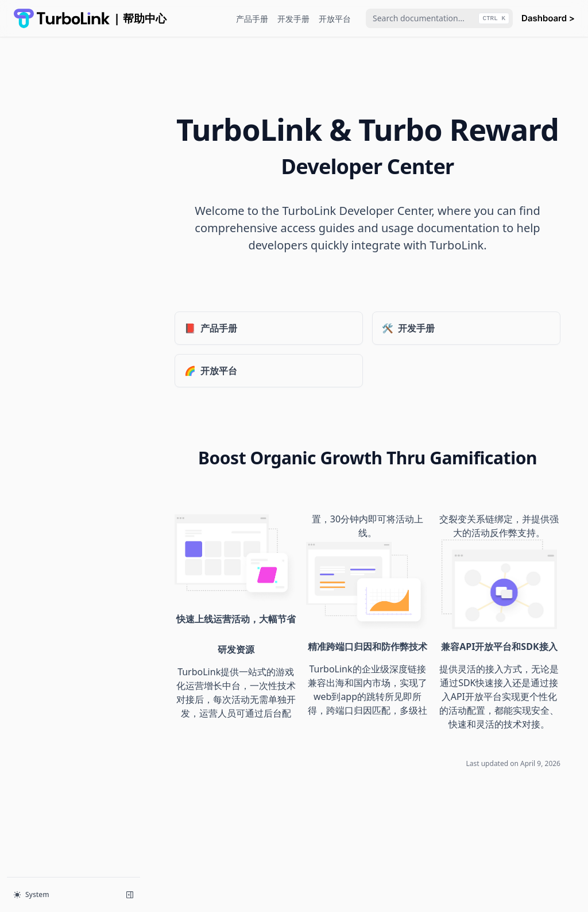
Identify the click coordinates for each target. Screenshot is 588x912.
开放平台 (335, 19)
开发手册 (293, 19)
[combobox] (439, 18)
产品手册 (252, 19)
